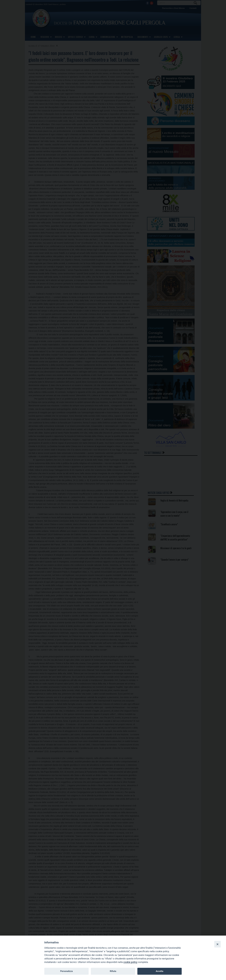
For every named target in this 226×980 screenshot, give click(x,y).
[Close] (217, 944)
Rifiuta (113, 971)
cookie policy (130, 962)
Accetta (159, 971)
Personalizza (66, 971)
